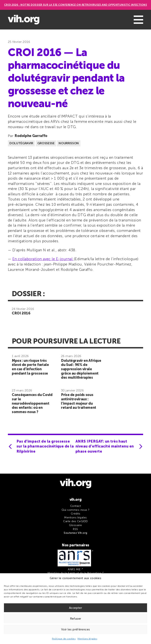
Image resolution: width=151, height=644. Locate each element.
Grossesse (46, 143)
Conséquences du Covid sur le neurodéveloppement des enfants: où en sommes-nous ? (32, 403)
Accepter (75, 608)
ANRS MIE (74, 569)
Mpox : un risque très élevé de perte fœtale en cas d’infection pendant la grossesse (30, 367)
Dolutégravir (21, 143)
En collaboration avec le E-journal (43, 259)
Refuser (76, 619)
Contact (75, 506)
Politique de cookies (64, 639)
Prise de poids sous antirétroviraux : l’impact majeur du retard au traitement (79, 401)
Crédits (75, 514)
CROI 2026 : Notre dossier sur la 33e (76, 5)
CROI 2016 (21, 313)
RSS (75, 529)
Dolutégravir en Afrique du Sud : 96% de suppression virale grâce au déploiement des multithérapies (81, 369)
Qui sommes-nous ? (75, 510)
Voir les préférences (76, 629)
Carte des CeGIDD (75, 521)
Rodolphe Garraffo (31, 136)
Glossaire (75, 525)
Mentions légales (87, 639)
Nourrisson (69, 143)
